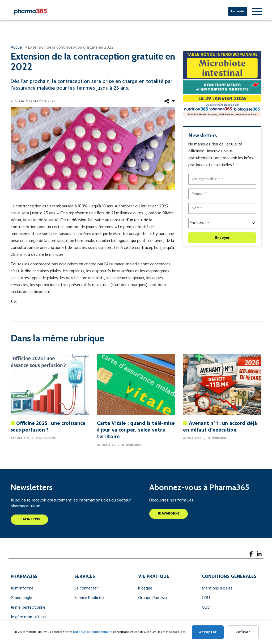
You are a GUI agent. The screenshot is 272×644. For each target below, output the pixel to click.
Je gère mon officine (29, 617)
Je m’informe (22, 588)
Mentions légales (217, 588)
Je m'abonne (169, 514)
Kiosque (145, 588)
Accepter (208, 632)
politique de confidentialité (93, 632)
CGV (206, 608)
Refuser (243, 632)
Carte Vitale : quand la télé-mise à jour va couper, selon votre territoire (136, 430)
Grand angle (22, 598)
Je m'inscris (29, 519)
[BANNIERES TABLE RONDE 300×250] (222, 83)
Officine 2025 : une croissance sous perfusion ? (48, 427)
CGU (206, 598)
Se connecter (86, 588)
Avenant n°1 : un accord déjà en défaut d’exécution (220, 427)
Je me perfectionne (28, 608)
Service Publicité (89, 598)
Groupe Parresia (152, 598)
